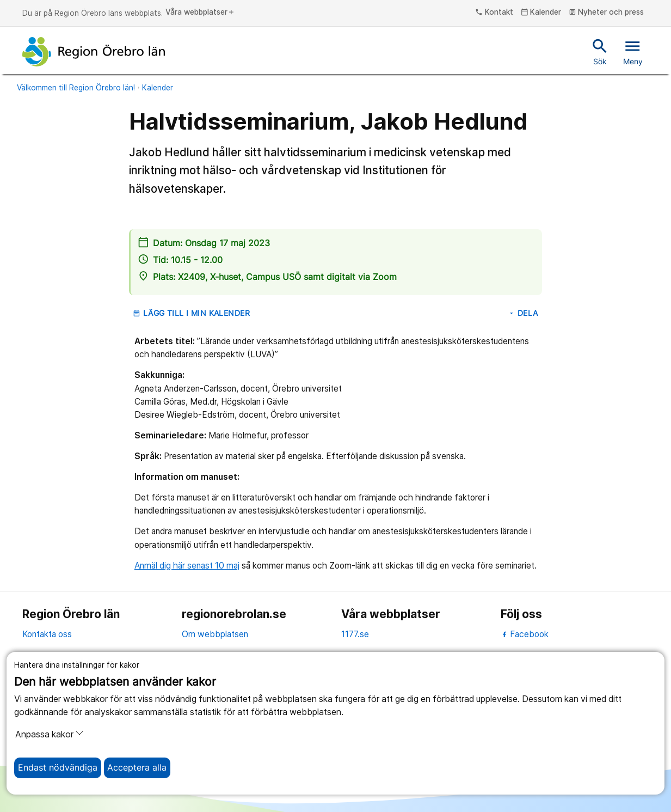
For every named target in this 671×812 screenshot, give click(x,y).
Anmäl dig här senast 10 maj (187, 566)
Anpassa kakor (50, 734)
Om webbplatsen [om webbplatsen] (215, 634)
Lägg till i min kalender (191, 313)
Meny (633, 51)
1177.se (355, 634)
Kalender (158, 88)
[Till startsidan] (94, 52)
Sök (600, 51)
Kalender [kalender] (541, 13)
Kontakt (494, 13)
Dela (523, 313)
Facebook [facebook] (525, 634)
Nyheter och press (607, 13)
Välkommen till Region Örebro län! (76, 88)
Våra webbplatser (200, 13)
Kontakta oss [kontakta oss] (47, 634)
